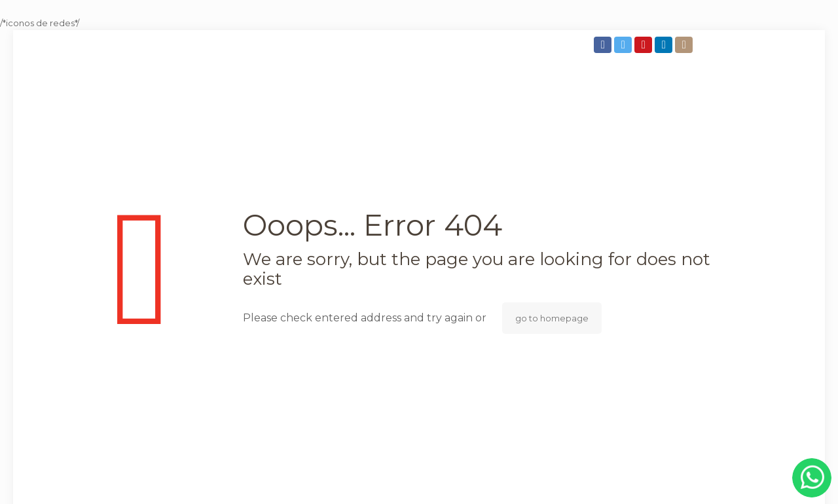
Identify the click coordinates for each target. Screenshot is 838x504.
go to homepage (552, 318)
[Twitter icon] (624, 45)
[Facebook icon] (604, 45)
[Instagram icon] (685, 45)
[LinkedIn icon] (665, 45)
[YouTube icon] (645, 45)
